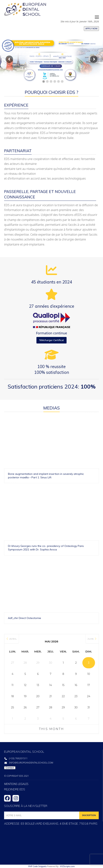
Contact (10, 768)
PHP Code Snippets (37, 866)
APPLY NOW (91, 28)
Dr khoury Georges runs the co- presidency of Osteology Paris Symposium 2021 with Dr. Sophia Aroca (19, 517)
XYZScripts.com (67, 866)
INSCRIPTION (89, 815)
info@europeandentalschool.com (31, 763)
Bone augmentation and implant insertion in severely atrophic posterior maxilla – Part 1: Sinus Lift (90, 502)
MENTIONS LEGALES (16, 784)
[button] (97, 17)
